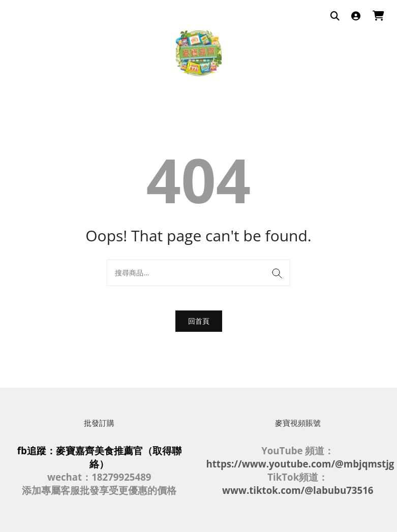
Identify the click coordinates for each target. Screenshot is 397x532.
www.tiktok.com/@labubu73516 (298, 490)
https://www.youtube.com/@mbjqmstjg (300, 464)
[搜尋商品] (335, 17)
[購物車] (378, 17)
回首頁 (199, 321)
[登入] (356, 17)
